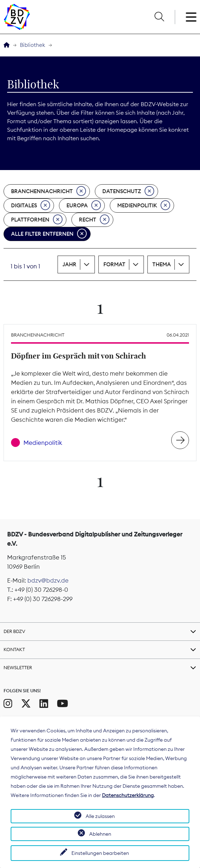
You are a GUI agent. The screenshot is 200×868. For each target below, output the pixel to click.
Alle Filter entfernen (49, 234)
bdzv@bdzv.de (48, 580)
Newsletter (18, 667)
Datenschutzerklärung (128, 795)
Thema (162, 264)
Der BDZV (14, 631)
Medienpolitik (144, 206)
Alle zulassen (100, 816)
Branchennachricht (48, 191)
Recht (94, 220)
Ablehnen (100, 834)
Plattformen (37, 220)
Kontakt (14, 649)
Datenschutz (128, 191)
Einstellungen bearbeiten (100, 853)
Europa (84, 206)
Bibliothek (33, 45)
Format (114, 264)
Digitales (31, 206)
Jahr (69, 264)
